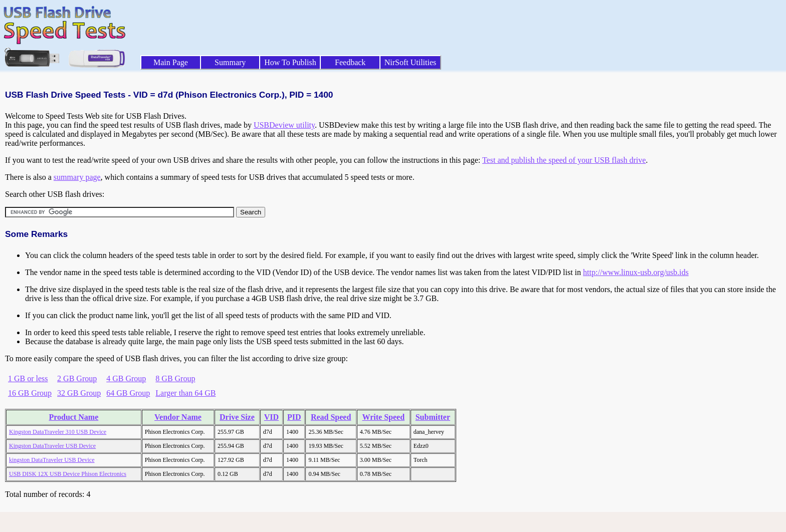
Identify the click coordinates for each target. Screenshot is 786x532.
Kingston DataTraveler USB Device (52, 446)
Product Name (73, 417)
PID (294, 417)
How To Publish (290, 62)
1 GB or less (28, 378)
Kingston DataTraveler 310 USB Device (58, 432)
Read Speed (331, 417)
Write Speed (383, 417)
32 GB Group (79, 393)
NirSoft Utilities (411, 62)
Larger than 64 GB (185, 393)
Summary (230, 62)
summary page (77, 177)
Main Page (171, 62)
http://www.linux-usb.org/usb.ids (636, 272)
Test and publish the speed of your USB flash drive (564, 160)
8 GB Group (175, 378)
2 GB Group (77, 378)
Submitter (433, 417)
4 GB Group (126, 378)
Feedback (350, 62)
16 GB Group (30, 393)
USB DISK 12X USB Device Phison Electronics (68, 474)
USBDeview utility (284, 125)
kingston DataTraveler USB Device (52, 460)
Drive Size (237, 417)
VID (271, 417)
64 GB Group (128, 393)
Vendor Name (178, 417)
